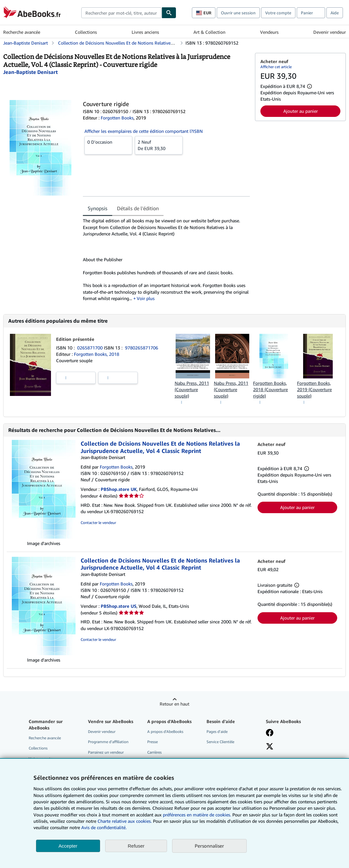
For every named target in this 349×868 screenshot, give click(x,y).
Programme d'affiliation (108, 742)
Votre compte (278, 13)
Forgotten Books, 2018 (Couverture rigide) (270, 389)
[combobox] (121, 13)
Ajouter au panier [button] (301, 111)
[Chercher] (169, 13)
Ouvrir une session (238, 13)
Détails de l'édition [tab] (138, 208)
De (159, 145)
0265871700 (91, 348)
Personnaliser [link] (209, 846)
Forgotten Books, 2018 (97, 354)
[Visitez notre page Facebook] (270, 733)
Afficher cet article (276, 67)
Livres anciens (145, 32)
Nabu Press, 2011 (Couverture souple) (192, 389)
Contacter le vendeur (98, 523)
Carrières (154, 752)
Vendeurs (269, 32)
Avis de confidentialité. (104, 827)
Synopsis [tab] (98, 208)
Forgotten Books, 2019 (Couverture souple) (314, 389)
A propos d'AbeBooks (165, 732)
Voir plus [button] (146, 298)
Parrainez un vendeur (106, 752)
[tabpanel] (166, 260)
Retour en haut (174, 704)
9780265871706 (142, 348)
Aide (335, 13)
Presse (153, 742)
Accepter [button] (68, 846)
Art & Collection (209, 32)
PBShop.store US (119, 606)
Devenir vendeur (330, 32)
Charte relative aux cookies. (125, 821)
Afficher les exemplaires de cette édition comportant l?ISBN (144, 131)
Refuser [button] (136, 846)
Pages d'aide (217, 732)
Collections (86, 32)
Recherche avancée (22, 32)
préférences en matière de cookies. (197, 815)
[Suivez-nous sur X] (270, 747)
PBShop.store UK (119, 489)
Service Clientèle (220, 742)
